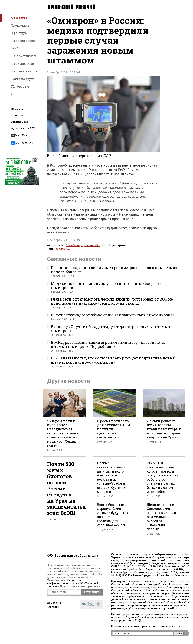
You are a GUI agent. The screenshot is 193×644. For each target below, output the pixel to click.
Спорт (16, 94)
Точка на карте (23, 79)
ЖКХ (15, 48)
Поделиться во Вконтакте (78, 75)
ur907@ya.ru (140, 620)
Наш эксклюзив (24, 56)
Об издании (18, 109)
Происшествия (23, 41)
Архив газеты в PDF (23, 128)
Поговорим (20, 86)
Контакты (17, 115)
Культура (19, 33)
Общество (19, 18)
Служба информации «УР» (83, 249)
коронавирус (62, 252)
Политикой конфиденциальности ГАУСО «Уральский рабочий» (73, 583)
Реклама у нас (20, 122)
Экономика (20, 25)
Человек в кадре (24, 71)
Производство (23, 64)
